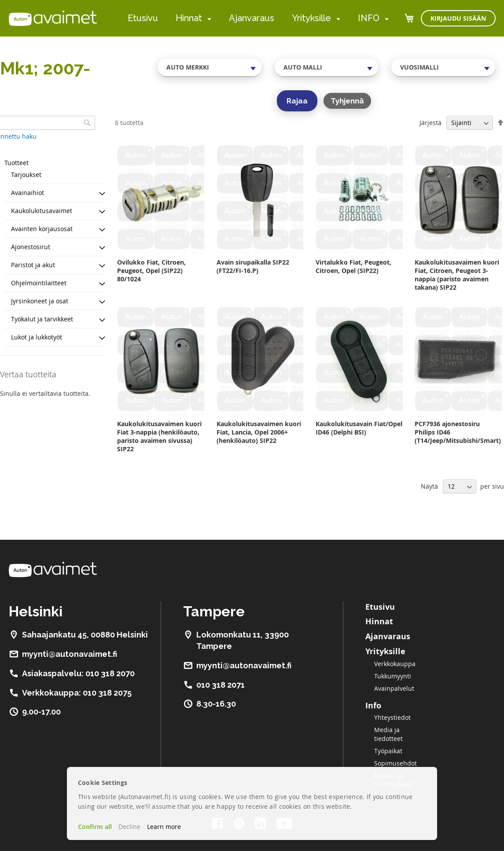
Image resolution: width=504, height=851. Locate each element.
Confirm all (95, 827)
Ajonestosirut (31, 247)
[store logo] (53, 18)
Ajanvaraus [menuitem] (252, 18)
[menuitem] (208, 19)
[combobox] (210, 67)
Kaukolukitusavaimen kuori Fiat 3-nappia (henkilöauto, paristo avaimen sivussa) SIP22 (159, 436)
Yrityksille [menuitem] (311, 18)
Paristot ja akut (33, 265)
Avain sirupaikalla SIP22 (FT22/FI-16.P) (253, 266)
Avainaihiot (28, 193)
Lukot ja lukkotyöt (37, 337)
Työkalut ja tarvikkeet (42, 319)
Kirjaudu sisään (458, 18)
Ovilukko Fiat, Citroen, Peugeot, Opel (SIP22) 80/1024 (151, 271)
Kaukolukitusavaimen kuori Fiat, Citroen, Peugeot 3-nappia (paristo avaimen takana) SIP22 (457, 275)
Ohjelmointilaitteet (39, 283)
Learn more (164, 827)
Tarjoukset (26, 175)
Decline (129, 827)
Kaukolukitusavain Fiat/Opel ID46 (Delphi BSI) (359, 428)
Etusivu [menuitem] (143, 18)
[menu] (258, 18)
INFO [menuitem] (369, 18)
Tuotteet (17, 163)
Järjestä (430, 123)
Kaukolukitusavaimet (42, 211)
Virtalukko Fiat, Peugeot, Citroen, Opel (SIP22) (353, 266)
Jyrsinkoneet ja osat (40, 301)
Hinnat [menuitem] (189, 18)
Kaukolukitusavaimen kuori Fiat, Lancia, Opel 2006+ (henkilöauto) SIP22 (259, 432)
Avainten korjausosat (42, 229)
